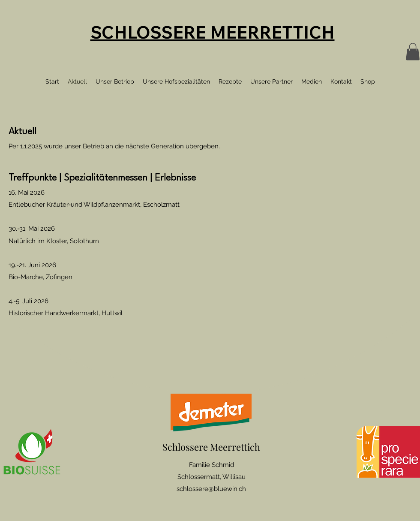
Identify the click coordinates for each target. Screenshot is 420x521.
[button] (413, 52)
